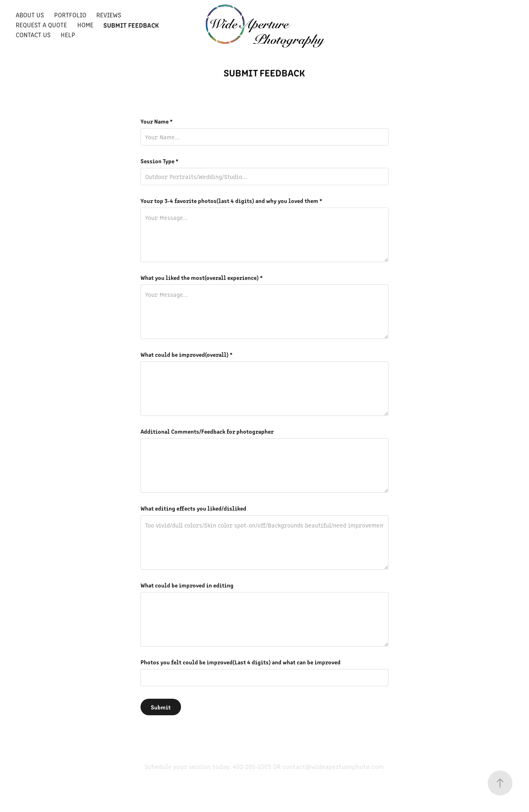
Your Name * (157, 121)
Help (68, 35)
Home (85, 25)
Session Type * (160, 161)
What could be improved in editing (187, 585)
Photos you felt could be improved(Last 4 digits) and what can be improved (241, 662)
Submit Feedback (131, 25)
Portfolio (70, 15)
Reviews (109, 15)
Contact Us (33, 35)
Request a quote (41, 25)
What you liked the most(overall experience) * (202, 277)
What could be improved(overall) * (187, 354)
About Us (30, 15)
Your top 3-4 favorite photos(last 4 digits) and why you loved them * (231, 201)
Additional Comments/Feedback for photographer (207, 431)
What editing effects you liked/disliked (193, 508)
